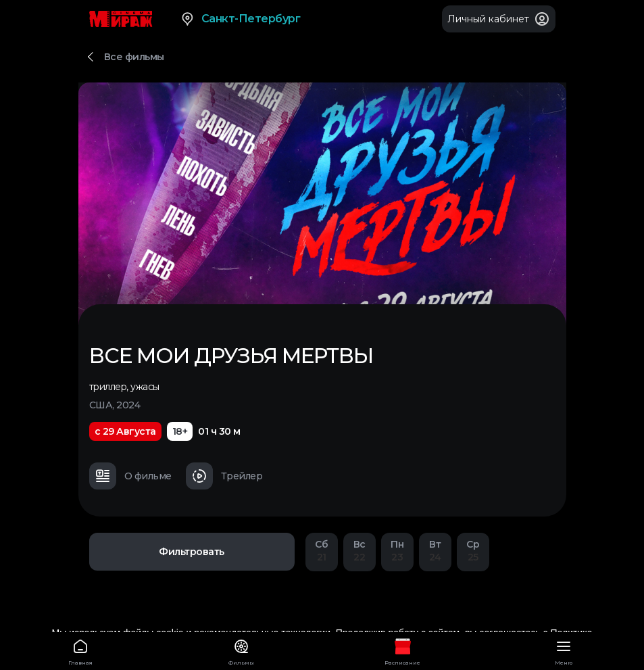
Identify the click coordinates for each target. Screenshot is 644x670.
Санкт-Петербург (240, 19)
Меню (564, 650)
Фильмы (241, 650)
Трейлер (224, 476)
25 (473, 551)
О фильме (130, 476)
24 (435, 551)
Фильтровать (192, 552)
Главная (80, 650)
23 (397, 551)
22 (360, 551)
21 (322, 551)
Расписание (403, 650)
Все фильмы (134, 57)
